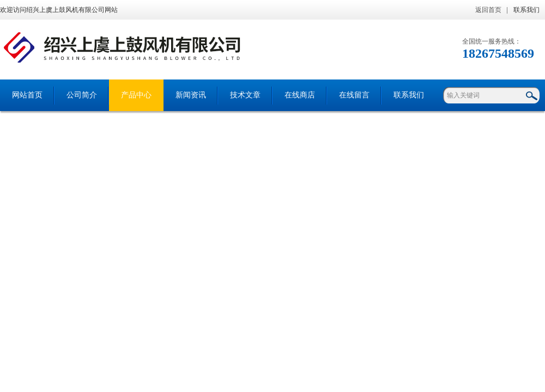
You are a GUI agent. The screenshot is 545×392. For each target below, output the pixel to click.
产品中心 (136, 95)
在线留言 (354, 95)
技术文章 (245, 95)
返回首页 (488, 10)
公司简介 (82, 95)
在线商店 (300, 95)
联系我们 (526, 10)
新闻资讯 (191, 95)
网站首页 (27, 95)
